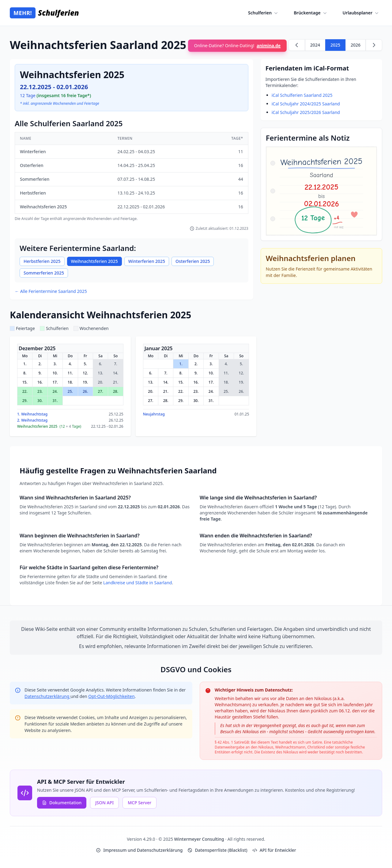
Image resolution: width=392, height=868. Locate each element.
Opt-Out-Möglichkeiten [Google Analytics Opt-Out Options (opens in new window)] (111, 696)
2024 (315, 45)
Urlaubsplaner (361, 13)
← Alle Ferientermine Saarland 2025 (51, 291)
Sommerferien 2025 (44, 273)
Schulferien (264, 13)
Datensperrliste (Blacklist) (217, 850)
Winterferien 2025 (147, 261)
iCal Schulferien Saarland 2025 (302, 95)
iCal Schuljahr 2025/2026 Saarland (306, 112)
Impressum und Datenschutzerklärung (139, 850)
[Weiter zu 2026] (374, 45)
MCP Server (139, 803)
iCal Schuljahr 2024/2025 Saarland (306, 104)
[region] (132, 177)
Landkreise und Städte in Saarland (138, 583)
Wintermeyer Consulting (200, 839)
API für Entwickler (274, 850)
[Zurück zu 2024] (297, 45)
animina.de (269, 45)
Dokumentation (62, 803)
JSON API (104, 803)
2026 (356, 45)
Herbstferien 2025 (42, 261)
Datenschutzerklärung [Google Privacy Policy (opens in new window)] (47, 696)
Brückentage (311, 13)
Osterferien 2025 (193, 261)
